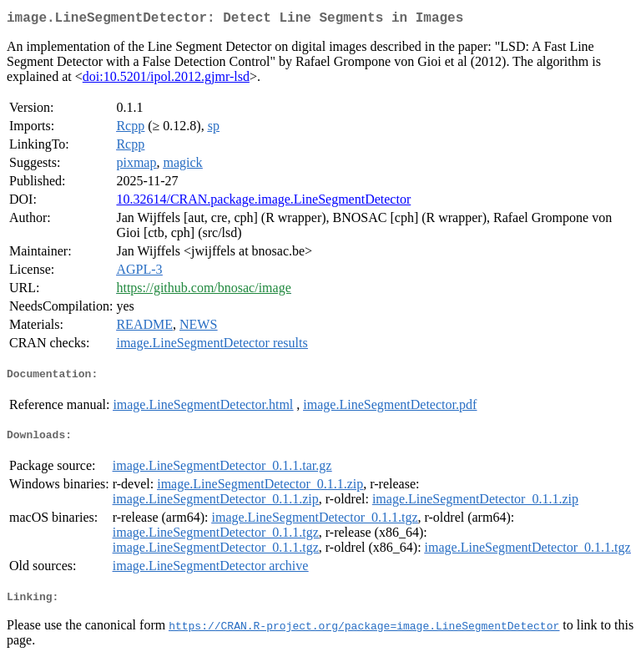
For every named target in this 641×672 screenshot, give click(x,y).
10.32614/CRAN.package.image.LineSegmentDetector (263, 202)
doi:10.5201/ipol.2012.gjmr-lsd (166, 80)
